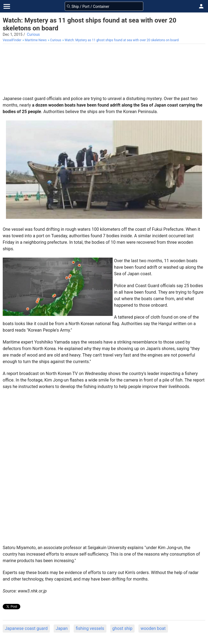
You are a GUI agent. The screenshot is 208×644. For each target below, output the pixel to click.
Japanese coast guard (26, 628)
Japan (62, 628)
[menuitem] (13, 40)
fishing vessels (90, 628)
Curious (33, 34)
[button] (201, 6)
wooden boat (153, 628)
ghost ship (122, 628)
